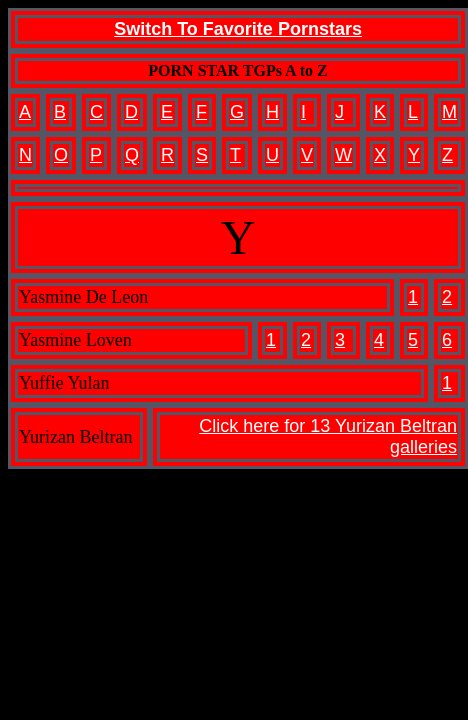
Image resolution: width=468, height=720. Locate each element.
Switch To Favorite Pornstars (238, 29)
